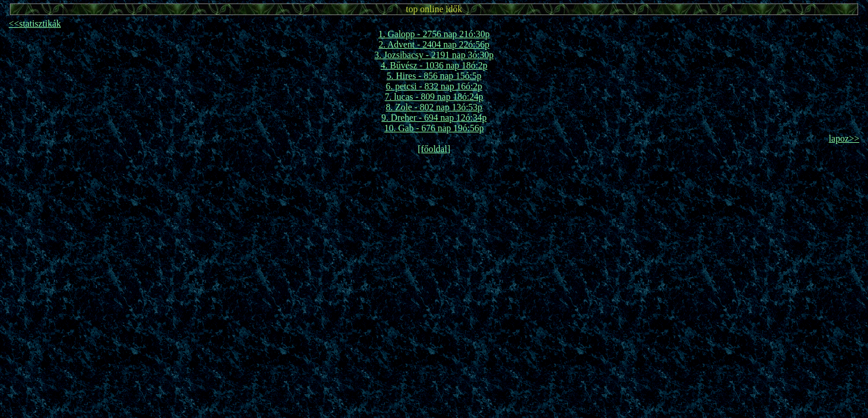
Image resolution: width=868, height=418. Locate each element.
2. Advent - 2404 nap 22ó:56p (434, 44)
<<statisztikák (35, 24)
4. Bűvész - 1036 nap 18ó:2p (434, 65)
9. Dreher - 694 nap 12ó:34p (434, 118)
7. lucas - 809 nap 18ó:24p (434, 97)
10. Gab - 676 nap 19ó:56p (434, 128)
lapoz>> (844, 138)
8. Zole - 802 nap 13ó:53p (434, 107)
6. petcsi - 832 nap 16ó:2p (434, 86)
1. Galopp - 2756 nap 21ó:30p (434, 34)
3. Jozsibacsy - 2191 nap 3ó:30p (434, 55)
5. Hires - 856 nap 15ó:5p (434, 76)
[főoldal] (434, 149)
